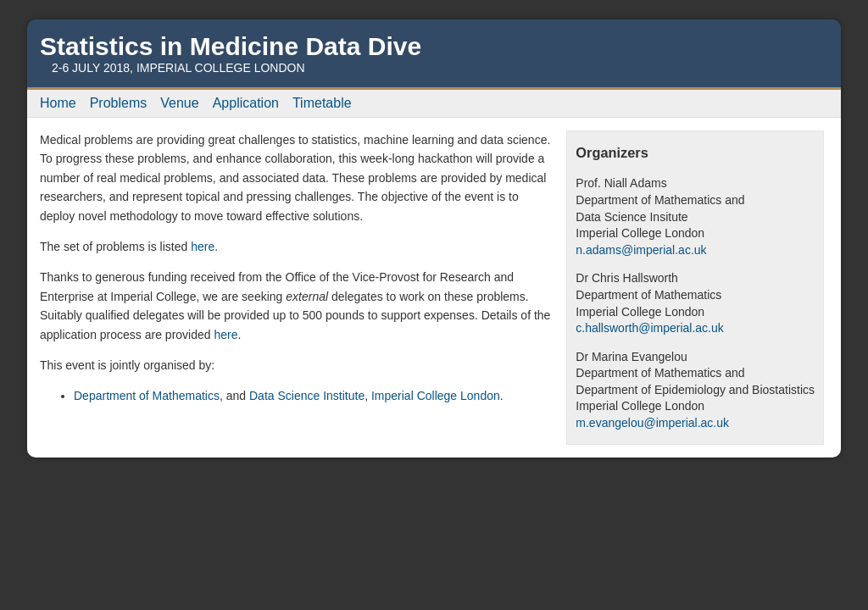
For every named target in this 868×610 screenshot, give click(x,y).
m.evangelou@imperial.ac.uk (652, 423)
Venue (179, 103)
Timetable (322, 103)
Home (58, 103)
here (203, 247)
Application (246, 103)
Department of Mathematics (147, 396)
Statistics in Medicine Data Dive (231, 46)
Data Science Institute (307, 396)
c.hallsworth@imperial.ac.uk (650, 328)
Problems (119, 103)
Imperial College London (436, 396)
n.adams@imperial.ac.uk (641, 250)
